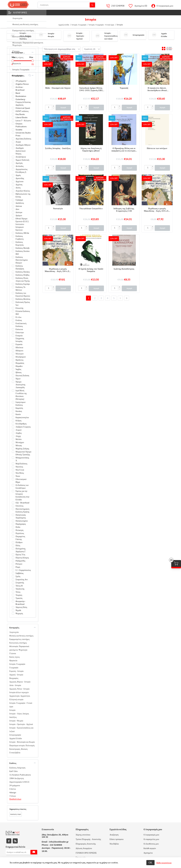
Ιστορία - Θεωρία (16, 721)
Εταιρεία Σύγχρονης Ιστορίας (20, 338)
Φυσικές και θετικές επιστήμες (21, 636)
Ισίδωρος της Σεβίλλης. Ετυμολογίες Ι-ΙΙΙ (124, 210)
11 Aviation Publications (20, 775)
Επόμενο (120, 298)
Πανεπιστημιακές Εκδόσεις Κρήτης (22, 510)
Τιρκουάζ (124, 88)
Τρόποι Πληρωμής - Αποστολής (88, 839)
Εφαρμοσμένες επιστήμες (19, 639)
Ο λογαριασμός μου (165, 6)
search (30, 75)
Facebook (9, 841)
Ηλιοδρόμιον (21, 357)
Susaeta (19, 130)
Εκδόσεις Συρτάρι (23, 284)
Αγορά (63, 107)
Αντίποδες (20, 166)
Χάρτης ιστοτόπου (83, 835)
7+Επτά (13, 796)
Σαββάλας (20, 573)
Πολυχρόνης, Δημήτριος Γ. (21, 550)
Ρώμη (18, 567)
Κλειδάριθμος (21, 424)
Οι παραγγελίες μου (151, 839)
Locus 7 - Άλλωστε (23, 121)
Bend (18, 93)
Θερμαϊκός (20, 363)
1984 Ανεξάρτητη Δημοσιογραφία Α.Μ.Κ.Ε (19, 780)
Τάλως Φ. (19, 586)
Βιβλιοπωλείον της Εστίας (23, 195)
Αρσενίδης (20, 178)
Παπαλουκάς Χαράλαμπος (21, 516)
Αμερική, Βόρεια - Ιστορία (20, 682)
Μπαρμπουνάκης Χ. (22, 459)
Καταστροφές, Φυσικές (19, 749)
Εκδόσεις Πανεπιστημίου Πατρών (22, 260)
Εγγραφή (34, 852)
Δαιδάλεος (20, 203)
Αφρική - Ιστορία (16, 675)
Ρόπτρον (19, 564)
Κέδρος (19, 421)
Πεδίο (18, 527)
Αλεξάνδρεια (21, 157)
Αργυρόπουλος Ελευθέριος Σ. (22, 171)
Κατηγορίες (20, 12)
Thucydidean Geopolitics (91, 209)
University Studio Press (23, 134)
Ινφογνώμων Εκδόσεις (21, 404)
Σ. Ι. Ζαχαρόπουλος (23, 570)
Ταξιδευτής (20, 589)
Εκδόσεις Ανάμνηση (17, 768)
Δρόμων (19, 215)
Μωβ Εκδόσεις (21, 464)
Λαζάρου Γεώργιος (23, 427)
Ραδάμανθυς (20, 561)
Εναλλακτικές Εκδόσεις (21, 325)
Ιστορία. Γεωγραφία (17, 664)
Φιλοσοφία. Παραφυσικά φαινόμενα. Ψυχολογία (19, 648)
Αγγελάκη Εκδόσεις (23, 139)
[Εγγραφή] (22, 852)
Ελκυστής (19, 308)
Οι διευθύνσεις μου (151, 844)
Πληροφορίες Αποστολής (86, 844)
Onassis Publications (21, 125)
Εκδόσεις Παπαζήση (20, 267)
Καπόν (18, 414)
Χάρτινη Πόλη (21, 607)
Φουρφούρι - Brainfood (21, 603)
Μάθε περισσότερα (164, 863)
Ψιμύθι (18, 610)
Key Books (20, 114)
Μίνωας (19, 445)
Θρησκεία (13, 660)
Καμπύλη (19, 408)
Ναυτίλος (19, 467)
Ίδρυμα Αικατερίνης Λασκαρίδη (21, 385)
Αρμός (18, 175)
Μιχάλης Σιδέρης (22, 449)
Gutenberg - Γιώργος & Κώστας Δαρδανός (23, 102)
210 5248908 (118, 6)
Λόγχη (18, 436)
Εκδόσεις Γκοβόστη (20, 238)
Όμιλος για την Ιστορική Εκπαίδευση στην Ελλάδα (22, 495)
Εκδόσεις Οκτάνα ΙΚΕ (22, 253)
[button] (53, 106)
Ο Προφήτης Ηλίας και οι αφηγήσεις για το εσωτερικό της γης (124, 150)
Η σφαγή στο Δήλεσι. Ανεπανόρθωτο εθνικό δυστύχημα (157, 89)
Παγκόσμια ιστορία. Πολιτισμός (22, 745)
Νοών (18, 476)
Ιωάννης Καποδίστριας (124, 269)
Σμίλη (18, 576)
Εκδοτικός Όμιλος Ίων (23, 304)
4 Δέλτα (13, 789)
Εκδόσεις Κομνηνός (20, 243)
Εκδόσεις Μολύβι (22, 248)
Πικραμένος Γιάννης (20, 538)
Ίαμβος (18, 369)
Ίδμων (18, 379)
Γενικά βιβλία (15, 753)
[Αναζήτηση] (67, 5)
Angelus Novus (22, 84)
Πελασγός (20, 530)
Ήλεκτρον (20, 354)
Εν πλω (18, 317)
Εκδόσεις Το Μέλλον (20, 289)
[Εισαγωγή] (49, 107)
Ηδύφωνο (19, 351)
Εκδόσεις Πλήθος (22, 275)
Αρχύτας (19, 185)
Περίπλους (20, 533)
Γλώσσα (13, 653)
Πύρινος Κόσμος (22, 558)
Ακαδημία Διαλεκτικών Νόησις (21, 151)
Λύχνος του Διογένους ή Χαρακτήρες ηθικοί (91, 150)
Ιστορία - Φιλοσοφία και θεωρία (22, 742)
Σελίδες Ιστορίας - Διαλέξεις (58, 148)
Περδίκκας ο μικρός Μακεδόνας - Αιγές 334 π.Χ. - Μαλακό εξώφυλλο (157, 210)
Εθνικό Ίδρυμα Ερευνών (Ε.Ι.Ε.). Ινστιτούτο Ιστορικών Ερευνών (22, 224)
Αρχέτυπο (20, 181)
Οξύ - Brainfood (22, 503)
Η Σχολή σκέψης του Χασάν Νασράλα (91, 270)
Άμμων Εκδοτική (22, 160)
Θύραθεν (19, 366)
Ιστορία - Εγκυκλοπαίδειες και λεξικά (111, 36)
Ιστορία (12, 710)
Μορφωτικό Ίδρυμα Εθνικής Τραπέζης (23, 453)
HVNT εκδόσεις (22, 111)
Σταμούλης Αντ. (22, 579)
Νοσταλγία (58, 209)
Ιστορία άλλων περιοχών (19, 692)
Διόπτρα (19, 212)
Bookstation (21, 96)
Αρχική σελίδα (64, 25)
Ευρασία (19, 344)
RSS (15, 841)
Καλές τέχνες (15, 657)
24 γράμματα (21, 81)
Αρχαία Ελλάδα (16, 738)
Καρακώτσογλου (22, 417)
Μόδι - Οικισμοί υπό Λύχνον (58, 88)
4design (13, 793)
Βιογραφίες (14, 678)
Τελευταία (127, 298)
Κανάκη (19, 411)
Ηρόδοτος (20, 360)
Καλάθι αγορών (150, 848)
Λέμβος (19, 433)
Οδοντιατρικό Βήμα (21, 481)
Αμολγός (19, 163)
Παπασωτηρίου (22, 521)
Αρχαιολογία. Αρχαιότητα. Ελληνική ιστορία (20, 698)
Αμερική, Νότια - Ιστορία (19, 689)
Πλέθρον (19, 542)
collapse (33, 52)
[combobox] (67, 49)
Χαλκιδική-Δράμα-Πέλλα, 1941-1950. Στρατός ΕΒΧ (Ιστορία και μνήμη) (91, 89)
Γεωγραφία (14, 668)
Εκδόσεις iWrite (22, 233)
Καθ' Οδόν (14, 771)
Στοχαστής (20, 583)
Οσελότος (20, 506)
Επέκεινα (19, 329)
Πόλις (18, 545)
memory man (16, 814)
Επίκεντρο (20, 332)
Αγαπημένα (148, 853)
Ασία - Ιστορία (15, 685)
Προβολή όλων (15, 799)
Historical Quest (23, 108)
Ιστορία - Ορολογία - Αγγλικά (80, 36)
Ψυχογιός (19, 613)
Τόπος (18, 592)
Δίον (17, 209)
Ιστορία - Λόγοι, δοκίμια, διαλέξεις (26, 36)
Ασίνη (18, 188)
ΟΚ (150, 863)
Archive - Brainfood (20, 89)
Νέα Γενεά (20, 470)
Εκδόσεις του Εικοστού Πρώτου (23, 294)
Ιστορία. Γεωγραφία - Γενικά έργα (21, 705)
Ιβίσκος (19, 372)
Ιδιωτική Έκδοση (22, 376)
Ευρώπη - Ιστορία (16, 671)
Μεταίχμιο (20, 442)
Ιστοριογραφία (138, 35)
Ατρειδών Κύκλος (23, 191)
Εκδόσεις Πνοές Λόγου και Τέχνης (23, 279)
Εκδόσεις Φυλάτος (23, 299)
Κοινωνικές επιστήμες (18, 643)
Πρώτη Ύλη (20, 555)
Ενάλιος (19, 320)
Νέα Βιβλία (114, 844)
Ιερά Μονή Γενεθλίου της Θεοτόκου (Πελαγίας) (21, 395)
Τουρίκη (19, 595)
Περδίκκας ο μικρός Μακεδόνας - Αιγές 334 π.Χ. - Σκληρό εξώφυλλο (58, 270)
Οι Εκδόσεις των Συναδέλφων (22, 487)
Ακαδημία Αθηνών (23, 145)
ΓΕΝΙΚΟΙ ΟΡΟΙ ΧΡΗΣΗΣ (86, 853)
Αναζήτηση (92, 5)
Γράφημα (19, 200)
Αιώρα (18, 142)
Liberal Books (21, 117)
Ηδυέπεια (19, 347)
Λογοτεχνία (14, 632)
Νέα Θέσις (20, 473)
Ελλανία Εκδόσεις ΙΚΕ (23, 313)
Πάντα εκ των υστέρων (157, 148)
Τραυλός (19, 598)
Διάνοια (19, 206)
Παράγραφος (21, 524)
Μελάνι (19, 439)
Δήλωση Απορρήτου (84, 848)
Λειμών (19, 430)
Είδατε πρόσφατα (117, 839)
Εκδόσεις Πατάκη (23, 272)
